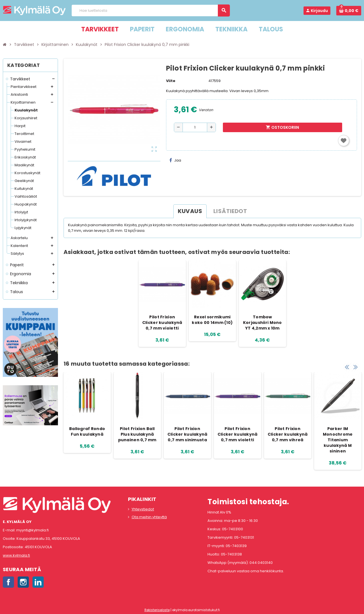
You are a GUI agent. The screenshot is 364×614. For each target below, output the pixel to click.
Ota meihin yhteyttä (149, 517)
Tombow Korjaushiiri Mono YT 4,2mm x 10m (262, 323)
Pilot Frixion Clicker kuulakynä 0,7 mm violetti (162, 323)
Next (356, 366)
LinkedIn (38, 582)
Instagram (23, 582)
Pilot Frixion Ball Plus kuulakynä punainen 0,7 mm (137, 434)
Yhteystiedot (143, 509)
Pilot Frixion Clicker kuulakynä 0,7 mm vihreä (288, 434)
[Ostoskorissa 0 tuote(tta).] (349, 11)
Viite (171, 81)
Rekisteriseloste (157, 610)
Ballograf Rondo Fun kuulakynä (87, 431)
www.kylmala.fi (16, 555)
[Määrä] (195, 127)
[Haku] (151, 10)
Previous (347, 366)
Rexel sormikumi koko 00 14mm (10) (212, 320)
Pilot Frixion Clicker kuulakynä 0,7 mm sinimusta (187, 434)
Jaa (175, 160)
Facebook (8, 582)
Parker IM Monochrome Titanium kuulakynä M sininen (338, 440)
